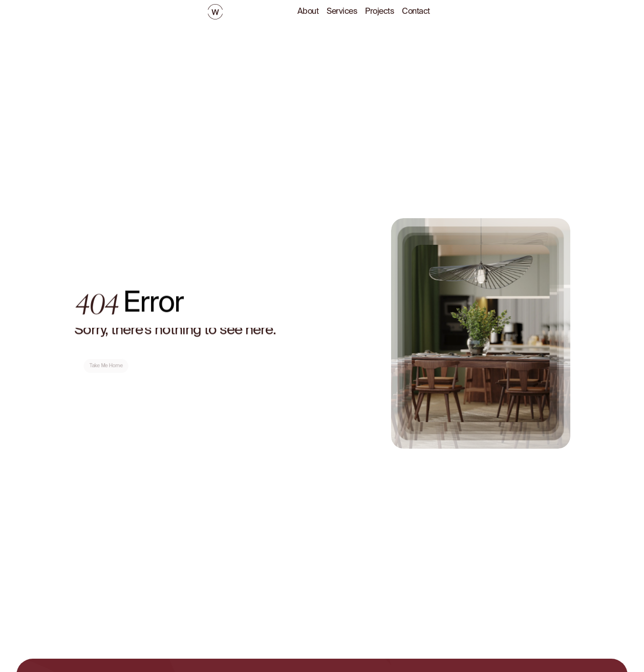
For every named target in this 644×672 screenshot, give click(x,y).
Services (342, 12)
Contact (416, 12)
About (308, 12)
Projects (379, 12)
